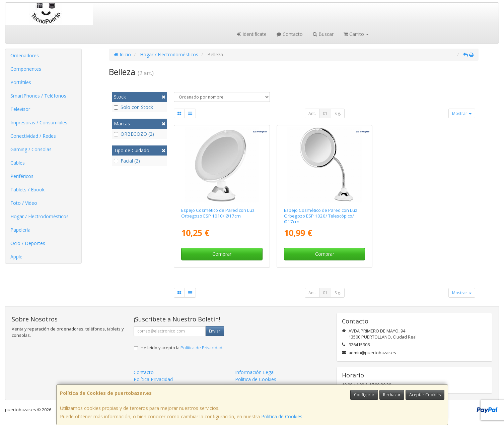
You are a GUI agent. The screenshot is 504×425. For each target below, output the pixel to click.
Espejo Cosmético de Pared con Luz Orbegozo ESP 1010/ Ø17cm (218, 213)
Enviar (215, 331)
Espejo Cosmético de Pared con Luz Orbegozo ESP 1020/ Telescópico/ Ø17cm (321, 216)
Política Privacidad (153, 379)
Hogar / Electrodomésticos (40, 216)
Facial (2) (127, 161)
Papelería (20, 230)
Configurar (364, 395)
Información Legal (255, 372)
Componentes (26, 69)
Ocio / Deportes (28, 243)
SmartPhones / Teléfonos (38, 96)
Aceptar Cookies (425, 395)
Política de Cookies (282, 416)
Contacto (290, 34)
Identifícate (252, 34)
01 (325, 113)
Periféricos (22, 176)
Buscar (323, 34)
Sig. (338, 113)
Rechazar (392, 395)
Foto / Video (24, 203)
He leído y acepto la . (182, 348)
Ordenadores (25, 55)
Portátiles (21, 82)
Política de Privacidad (201, 348)
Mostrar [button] (462, 113)
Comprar (222, 254)
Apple (16, 257)
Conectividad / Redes (33, 136)
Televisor (20, 109)
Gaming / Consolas (31, 149)
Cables (18, 163)
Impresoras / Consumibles (39, 123)
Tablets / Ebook (27, 190)
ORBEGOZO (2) (134, 134)
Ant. (312, 113)
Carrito (356, 34)
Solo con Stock (133, 107)
